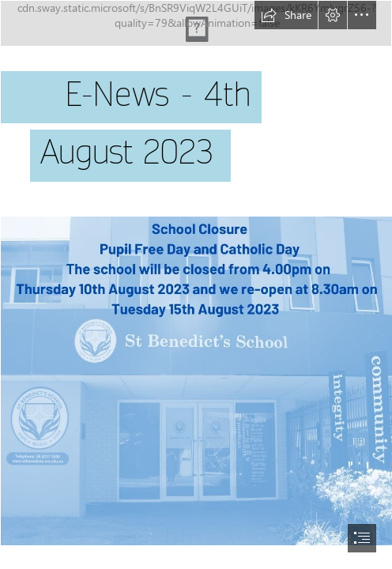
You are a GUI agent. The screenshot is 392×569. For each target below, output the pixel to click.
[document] (196, 284)
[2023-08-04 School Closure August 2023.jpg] (196, 380)
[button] (286, 15)
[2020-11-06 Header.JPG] (196, 105)
